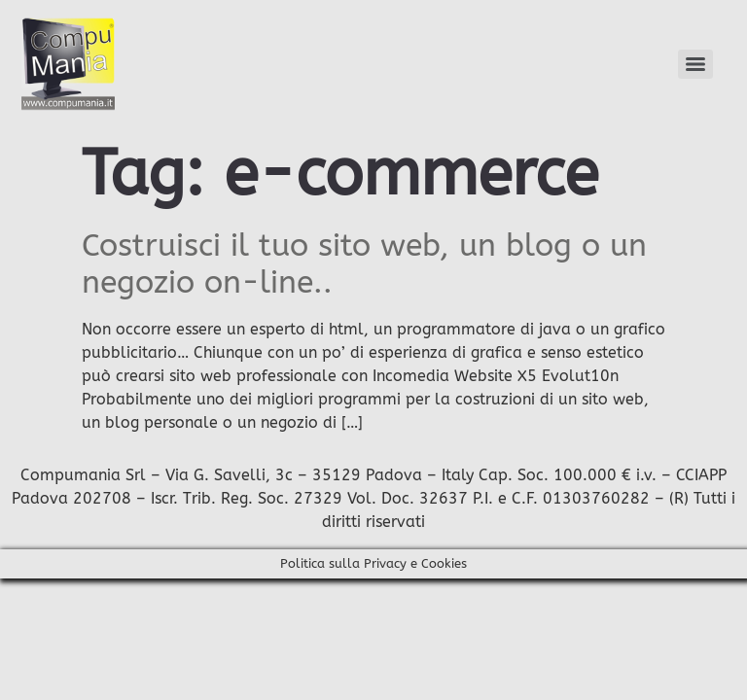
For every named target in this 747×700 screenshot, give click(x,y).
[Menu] (695, 64)
